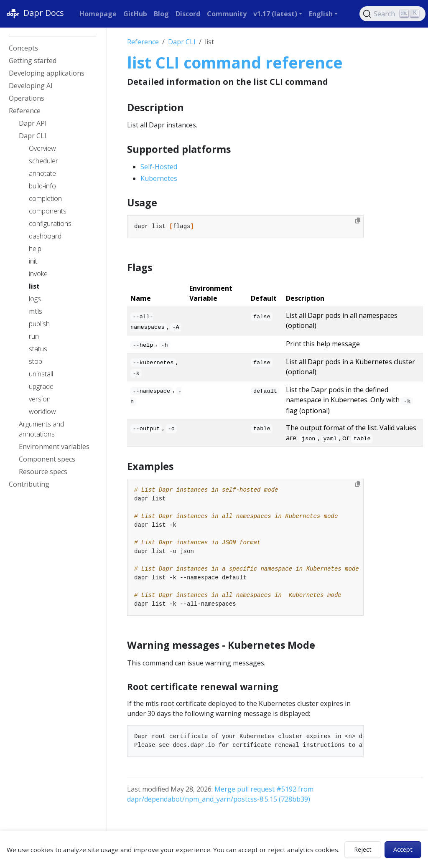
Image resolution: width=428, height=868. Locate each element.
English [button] (321, 14)
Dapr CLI (182, 42)
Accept (403, 849)
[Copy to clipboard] (358, 221)
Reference (143, 42)
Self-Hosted (159, 167)
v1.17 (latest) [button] (275, 14)
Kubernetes (159, 178)
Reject (363, 849)
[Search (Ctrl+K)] (392, 14)
